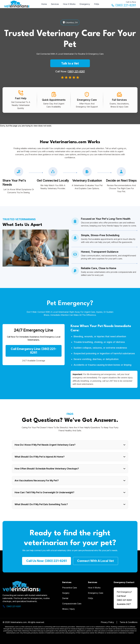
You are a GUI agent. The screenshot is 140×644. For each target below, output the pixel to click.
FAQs (97, 4)
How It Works (69, 4)
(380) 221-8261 (124, 5)
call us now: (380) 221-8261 (47, 561)
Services (55, 4)
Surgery (66, 593)
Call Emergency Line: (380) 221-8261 (34, 351)
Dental (65, 598)
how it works (94, 588)
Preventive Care (70, 588)
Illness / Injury (68, 609)
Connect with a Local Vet (96, 561)
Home (44, 4)
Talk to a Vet (70, 63)
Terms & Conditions (129, 622)
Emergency (85, 4)
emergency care (96, 593)
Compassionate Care (72, 604)
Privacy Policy (107, 622)
